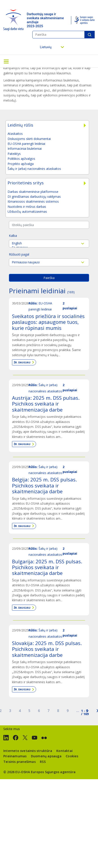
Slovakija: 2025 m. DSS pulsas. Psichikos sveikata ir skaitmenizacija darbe (47, 649)
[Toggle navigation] (6, 61)
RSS (43, 762)
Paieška (90, 35)
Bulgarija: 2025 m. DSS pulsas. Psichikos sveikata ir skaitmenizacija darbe (47, 567)
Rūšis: (33, 303)
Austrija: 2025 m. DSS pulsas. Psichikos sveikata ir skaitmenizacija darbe (46, 404)
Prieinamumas (15, 756)
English (49, 243)
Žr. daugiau (22, 362)
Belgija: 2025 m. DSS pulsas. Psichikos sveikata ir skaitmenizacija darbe (44, 485)
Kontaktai (64, 751)
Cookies (72, 756)
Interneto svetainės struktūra (28, 751)
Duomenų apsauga (46, 756)
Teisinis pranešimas (19, 762)
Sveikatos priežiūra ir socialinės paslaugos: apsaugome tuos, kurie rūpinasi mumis (48, 322)
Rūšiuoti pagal (19, 254)
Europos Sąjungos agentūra (53, 772)
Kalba (13, 236)
